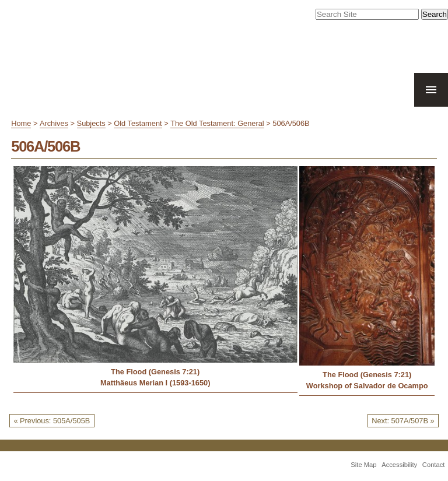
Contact (434, 465)
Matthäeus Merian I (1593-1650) (155, 383)
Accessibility (399, 465)
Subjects (91, 123)
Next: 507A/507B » (403, 421)
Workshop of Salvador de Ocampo (367, 386)
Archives (54, 123)
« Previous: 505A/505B (52, 421)
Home (21, 123)
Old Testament (138, 123)
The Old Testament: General (217, 123)
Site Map (363, 465)
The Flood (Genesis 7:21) (155, 372)
